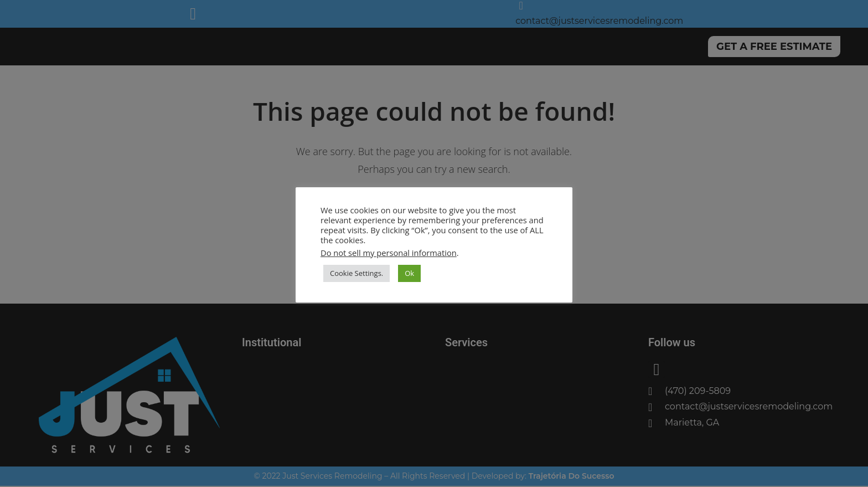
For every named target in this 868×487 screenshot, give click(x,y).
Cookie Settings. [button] (356, 273)
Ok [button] (409, 273)
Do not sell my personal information (389, 253)
